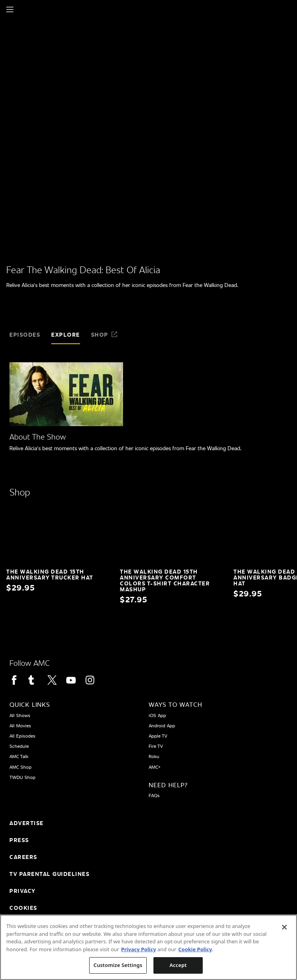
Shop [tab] (105, 334)
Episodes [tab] (25, 334)
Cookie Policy (195, 949)
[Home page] (23, 9)
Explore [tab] (66, 334)
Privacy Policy (139, 949)
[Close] (284, 927)
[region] (148, 947)
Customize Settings (118, 965)
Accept (178, 965)
